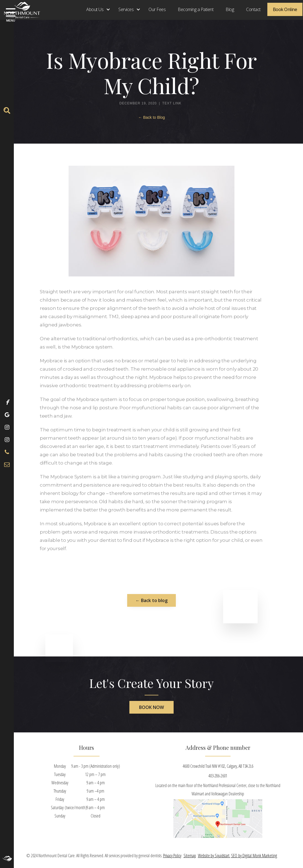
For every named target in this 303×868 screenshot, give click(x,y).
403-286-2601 (218, 776)
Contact (253, 9)
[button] (96, 9)
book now (151, 707)
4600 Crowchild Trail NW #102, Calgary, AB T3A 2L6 (218, 766)
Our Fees (157, 9)
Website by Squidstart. (214, 856)
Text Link (172, 103)
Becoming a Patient (196, 9)
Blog (230, 9)
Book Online (285, 9)
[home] (20, 9)
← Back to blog (151, 600)
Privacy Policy (172, 856)
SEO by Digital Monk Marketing (254, 856)
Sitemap (190, 856)
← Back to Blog (152, 117)
